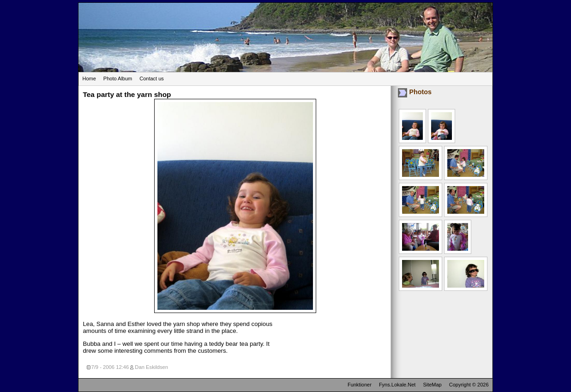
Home (89, 78)
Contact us (152, 78)
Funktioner (360, 385)
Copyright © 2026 (469, 385)
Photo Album (118, 78)
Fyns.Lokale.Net (397, 385)
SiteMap (432, 385)
